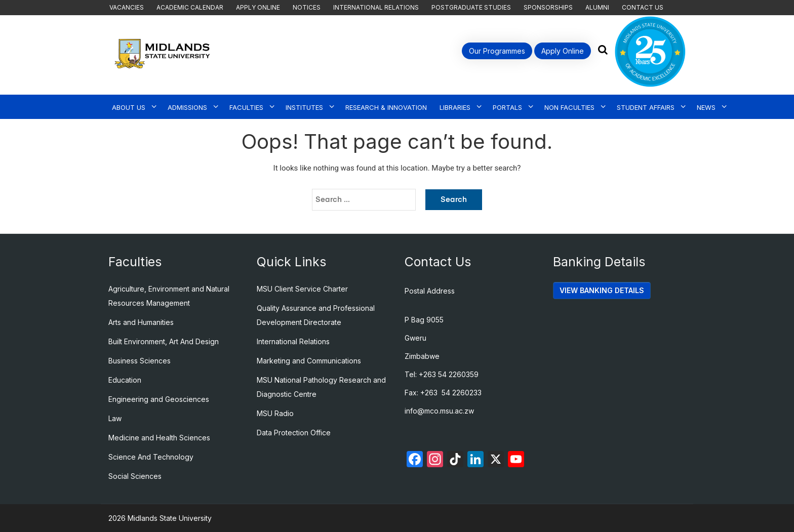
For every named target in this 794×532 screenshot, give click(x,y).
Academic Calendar (190, 7)
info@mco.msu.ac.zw (439, 411)
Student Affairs (646, 107)
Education (125, 380)
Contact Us (643, 7)
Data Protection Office (294, 433)
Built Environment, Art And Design (164, 341)
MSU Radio (275, 413)
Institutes (304, 107)
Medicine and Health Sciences (159, 438)
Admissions (187, 107)
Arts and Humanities (141, 322)
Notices (307, 7)
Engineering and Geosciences (159, 399)
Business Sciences (140, 361)
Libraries (455, 107)
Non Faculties (569, 107)
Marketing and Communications (309, 361)
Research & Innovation (386, 107)
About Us (129, 107)
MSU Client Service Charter (302, 289)
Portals (507, 107)
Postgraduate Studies (471, 7)
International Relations (376, 7)
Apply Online (258, 7)
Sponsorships (548, 7)
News (706, 107)
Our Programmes (497, 51)
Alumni (597, 7)
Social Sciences (135, 476)
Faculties (246, 107)
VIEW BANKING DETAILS (602, 290)
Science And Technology (151, 457)
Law (115, 418)
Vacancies (127, 7)
